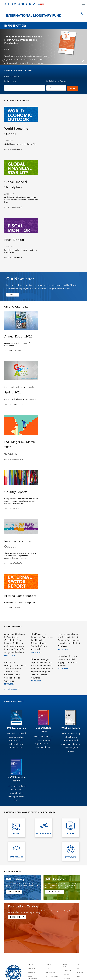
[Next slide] (83, 60)
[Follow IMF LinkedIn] (12, 4)
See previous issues (12, 149)
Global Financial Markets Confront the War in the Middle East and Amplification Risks (21, 200)
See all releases (11, 689)
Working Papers (71, 728)
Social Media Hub (52, 976)
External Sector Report (20, 596)
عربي (78, 965)
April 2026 (9, 141)
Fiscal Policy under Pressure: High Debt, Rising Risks (21, 251)
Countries (32, 972)
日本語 (78, 976)
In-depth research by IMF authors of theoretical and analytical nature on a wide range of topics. (71, 742)
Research (32, 968)
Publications (50, 972)
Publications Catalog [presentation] (23, 906)
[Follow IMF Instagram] (15, 4)
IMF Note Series (16, 728)
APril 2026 (9, 247)
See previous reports (13, 351)
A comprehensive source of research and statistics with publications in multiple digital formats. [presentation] (22, 885)
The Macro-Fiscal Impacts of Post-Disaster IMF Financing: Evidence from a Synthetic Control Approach (42, 642)
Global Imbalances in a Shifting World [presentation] (20, 603)
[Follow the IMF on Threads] (19, 4)
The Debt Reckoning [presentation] (13, 454)
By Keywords (10, 81)
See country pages (12, 508)
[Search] (83, 14)
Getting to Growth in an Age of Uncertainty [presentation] (17, 344)
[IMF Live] (41, 4)
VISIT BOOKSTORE (55, 892)
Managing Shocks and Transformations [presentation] (20, 399)
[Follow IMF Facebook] (9, 4)
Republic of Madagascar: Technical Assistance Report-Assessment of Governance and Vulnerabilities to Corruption (15, 672)
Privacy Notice (66, 966)
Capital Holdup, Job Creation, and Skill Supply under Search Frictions (67, 661)
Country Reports (16, 492)
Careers (66, 975)
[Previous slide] (3, 60)
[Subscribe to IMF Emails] (30, 4)
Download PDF (18, 917)
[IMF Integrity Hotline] (34, 4)
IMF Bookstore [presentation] (56, 879)
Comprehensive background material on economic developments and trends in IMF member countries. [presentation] (21, 501)
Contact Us (67, 971)
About (31, 965)
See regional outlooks (13, 563)
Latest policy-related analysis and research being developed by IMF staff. (16, 793)
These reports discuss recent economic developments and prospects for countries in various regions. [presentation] (20, 556)
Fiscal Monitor (14, 240)
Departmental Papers (43, 730)
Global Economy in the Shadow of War (20, 144)
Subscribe (13, 294)
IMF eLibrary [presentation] (15, 879)
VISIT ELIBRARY (15, 892)
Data (48, 968)
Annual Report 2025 (18, 336)
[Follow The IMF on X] (5, 4)
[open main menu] (83, 5)
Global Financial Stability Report (16, 185)
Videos (48, 965)
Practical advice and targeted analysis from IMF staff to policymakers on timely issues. (16, 740)
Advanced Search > (11, 76)
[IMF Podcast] (27, 4)
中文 (78, 968)
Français (80, 972)
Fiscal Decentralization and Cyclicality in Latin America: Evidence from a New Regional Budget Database (69, 640)
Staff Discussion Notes (16, 779)
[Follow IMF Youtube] (23, 4)
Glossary (66, 979)
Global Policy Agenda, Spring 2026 (20, 390)
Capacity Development (33, 978)
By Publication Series (56, 81)
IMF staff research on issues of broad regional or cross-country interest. (43, 742)
